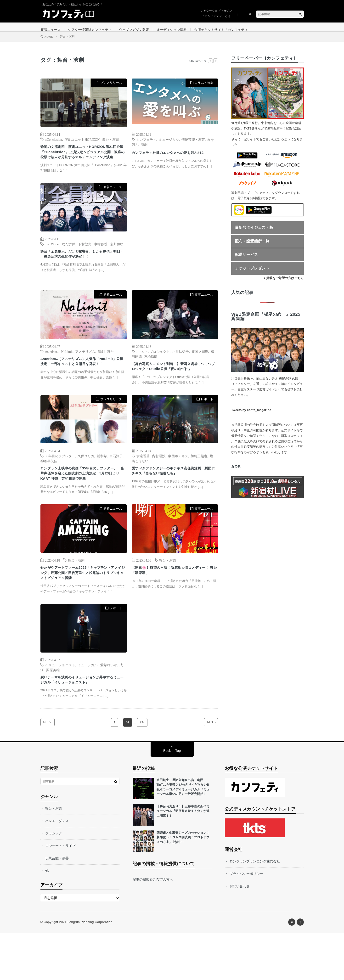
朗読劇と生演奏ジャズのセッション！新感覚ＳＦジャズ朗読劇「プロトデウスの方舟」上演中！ (183, 884)
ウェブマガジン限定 (134, 30)
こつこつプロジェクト (153, 367)
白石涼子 (116, 480)
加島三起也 (199, 480)
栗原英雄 (53, 714)
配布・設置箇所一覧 (252, 247)
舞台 (110, 367)
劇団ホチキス (178, 480)
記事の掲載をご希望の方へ (153, 927)
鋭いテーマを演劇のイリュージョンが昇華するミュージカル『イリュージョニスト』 (83, 726)
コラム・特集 (204, 88)
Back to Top (172, 798)
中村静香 (101, 259)
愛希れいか (109, 709)
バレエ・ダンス (57, 868)
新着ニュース (51, 30)
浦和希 (102, 480)
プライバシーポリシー (246, 921)
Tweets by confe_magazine (251, 415)
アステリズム (85, 367)
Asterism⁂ (52, 367)
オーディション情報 (172, 30)
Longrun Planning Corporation (90, 969)
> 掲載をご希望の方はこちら (284, 284)
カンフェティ (146, 145)
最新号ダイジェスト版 (254, 233)
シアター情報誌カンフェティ (90, 30)
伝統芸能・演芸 (193, 145)
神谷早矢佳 (49, 485)
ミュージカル (169, 145)
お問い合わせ (240, 933)
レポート (207, 423)
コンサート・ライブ (60, 893)
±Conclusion (54, 145)
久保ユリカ (86, 480)
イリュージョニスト (60, 709)
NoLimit (67, 367)
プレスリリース (111, 88)
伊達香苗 (143, 480)
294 (142, 769)
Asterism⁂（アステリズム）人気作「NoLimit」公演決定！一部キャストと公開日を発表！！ (82, 382)
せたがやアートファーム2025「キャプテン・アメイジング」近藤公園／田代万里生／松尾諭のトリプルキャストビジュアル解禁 (83, 612)
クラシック (54, 880)
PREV (54, 769)
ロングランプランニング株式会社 (255, 908)
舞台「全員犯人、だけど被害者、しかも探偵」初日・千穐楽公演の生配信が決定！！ (83, 271)
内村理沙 (159, 480)
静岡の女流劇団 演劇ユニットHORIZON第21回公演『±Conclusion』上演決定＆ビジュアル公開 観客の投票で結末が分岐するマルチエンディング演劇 (83, 163)
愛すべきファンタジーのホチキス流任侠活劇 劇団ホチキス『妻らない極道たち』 (174, 497)
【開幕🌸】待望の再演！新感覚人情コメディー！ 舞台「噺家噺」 (174, 606)
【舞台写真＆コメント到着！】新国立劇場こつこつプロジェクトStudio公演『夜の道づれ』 (174, 387)
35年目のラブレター (60, 480)
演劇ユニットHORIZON (82, 145)
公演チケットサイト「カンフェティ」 (223, 30)
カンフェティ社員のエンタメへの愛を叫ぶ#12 (174, 161)
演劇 (144, 150)
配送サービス (246, 260)
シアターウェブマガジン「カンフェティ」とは (216, 13)
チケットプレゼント (252, 274)
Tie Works (52, 259)
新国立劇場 (200, 367)
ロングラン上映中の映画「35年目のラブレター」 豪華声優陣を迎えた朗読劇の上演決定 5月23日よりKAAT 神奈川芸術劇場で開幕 (83, 503)
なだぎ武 (69, 259)
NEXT (204, 769)
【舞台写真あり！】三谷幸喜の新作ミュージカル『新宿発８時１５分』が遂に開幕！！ (183, 858)
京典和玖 (117, 259)
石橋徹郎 (151, 372)
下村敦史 (85, 259)
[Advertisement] (175, 248)
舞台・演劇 (111, 145)
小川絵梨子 (180, 367)
